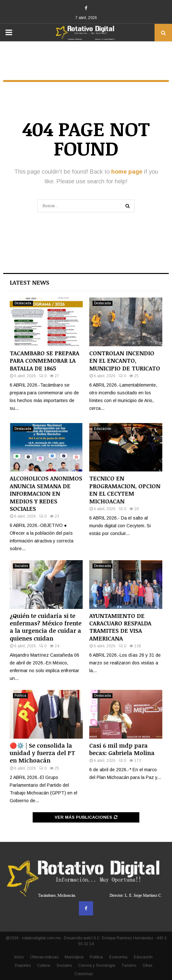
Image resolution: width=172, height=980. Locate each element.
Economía (118, 957)
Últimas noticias (44, 957)
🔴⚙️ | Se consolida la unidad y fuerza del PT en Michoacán (42, 753)
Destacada (23, 303)
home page (127, 172)
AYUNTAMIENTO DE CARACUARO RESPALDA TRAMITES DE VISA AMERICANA (120, 627)
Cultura (44, 965)
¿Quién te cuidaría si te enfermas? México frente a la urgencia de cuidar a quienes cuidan (46, 627)
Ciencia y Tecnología (97, 965)
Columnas (84, 974)
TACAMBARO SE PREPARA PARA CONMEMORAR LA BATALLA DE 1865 (44, 361)
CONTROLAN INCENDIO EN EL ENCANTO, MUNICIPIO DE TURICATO (125, 361)
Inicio (19, 957)
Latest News (29, 282)
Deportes (23, 965)
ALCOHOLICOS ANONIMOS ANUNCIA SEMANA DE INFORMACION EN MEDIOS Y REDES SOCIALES (46, 493)
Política (20, 696)
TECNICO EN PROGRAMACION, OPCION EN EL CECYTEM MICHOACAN (125, 490)
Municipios (74, 957)
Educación (103, 429)
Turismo (129, 965)
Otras (147, 965)
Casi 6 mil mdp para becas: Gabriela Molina (122, 749)
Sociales (21, 566)
